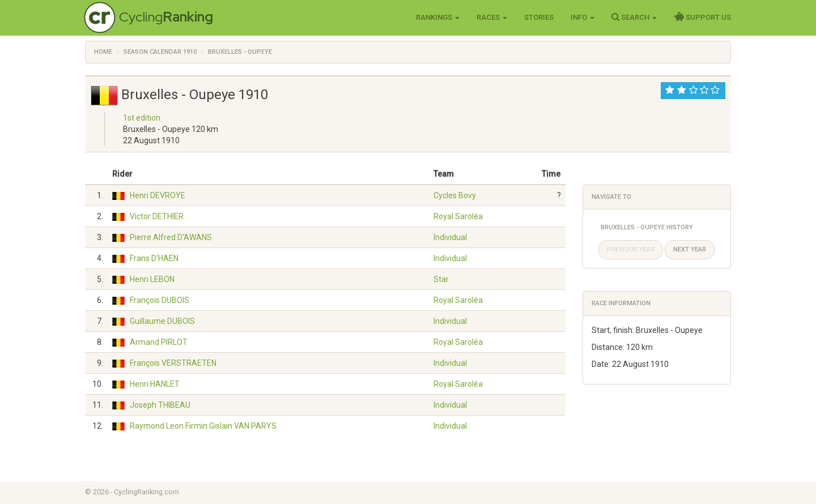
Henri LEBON (152, 279)
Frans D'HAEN (154, 258)
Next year (690, 249)
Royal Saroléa (458, 216)
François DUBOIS (160, 300)
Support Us (702, 17)
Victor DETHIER (157, 216)
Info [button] (583, 17)
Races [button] (492, 17)
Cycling (166, 17)
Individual (450, 237)
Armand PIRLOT (159, 342)
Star (441, 279)
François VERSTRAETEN (173, 363)
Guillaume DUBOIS (162, 321)
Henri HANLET (155, 384)
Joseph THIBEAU (160, 405)
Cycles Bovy (455, 195)
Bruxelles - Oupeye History (647, 227)
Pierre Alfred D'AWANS (171, 237)
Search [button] (634, 17)
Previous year (631, 249)
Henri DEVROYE (158, 195)
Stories (539, 17)
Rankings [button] (438, 17)
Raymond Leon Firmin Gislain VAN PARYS (203, 426)
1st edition (142, 118)
